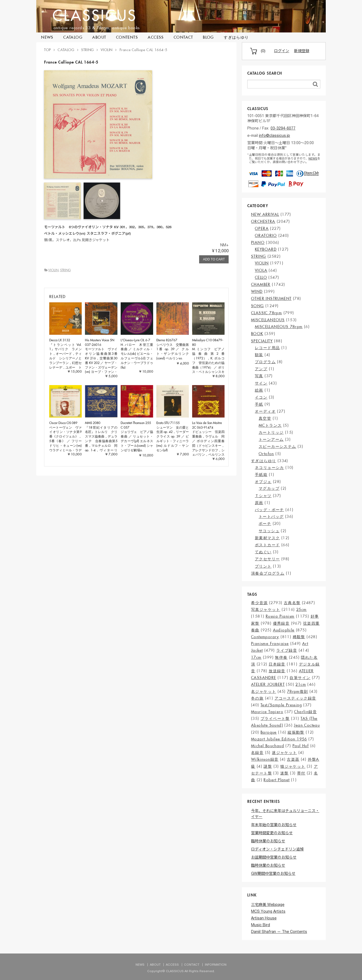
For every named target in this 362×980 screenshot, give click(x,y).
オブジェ (263, 482)
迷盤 (284, 773)
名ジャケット (264, 691)
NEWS (47, 37)
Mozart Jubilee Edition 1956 (279, 739)
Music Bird (261, 925)
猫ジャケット (293, 766)
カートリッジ (271, 432)
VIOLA (261, 270)
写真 (259, 376)
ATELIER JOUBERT (268, 684)
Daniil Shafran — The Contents (279, 932)
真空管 (265, 418)
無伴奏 (281, 657)
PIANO (258, 243)
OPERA (262, 229)
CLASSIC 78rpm (266, 313)
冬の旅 (257, 698)
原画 (259, 503)
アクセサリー (267, 559)
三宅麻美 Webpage (268, 905)
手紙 (259, 404)
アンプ (261, 369)
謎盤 (268, 766)
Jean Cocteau (307, 725)
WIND (257, 292)
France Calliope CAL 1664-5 (144, 50)
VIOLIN (53, 270)
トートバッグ (271, 517)
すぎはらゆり (236, 37)
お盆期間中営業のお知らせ (274, 858)
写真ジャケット (266, 610)
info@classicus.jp (274, 136)
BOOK (257, 334)
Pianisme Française (270, 644)
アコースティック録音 (295, 698)
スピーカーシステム (277, 446)
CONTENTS (127, 37)
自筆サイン (300, 678)
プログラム (265, 362)
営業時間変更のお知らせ (272, 833)
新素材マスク (267, 538)
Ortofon (266, 454)
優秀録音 (281, 623)
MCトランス (270, 425)
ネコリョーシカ (269, 468)
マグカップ (269, 488)
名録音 (257, 753)
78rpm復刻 (298, 691)
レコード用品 (267, 348)
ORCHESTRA (263, 221)
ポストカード (267, 545)
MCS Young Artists (268, 912)
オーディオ (265, 411)
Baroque (269, 732)
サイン (261, 383)
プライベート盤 (275, 719)
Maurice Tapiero (267, 712)
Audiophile (284, 630)
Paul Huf (301, 746)
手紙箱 (261, 475)
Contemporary (265, 637)
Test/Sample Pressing (281, 705)
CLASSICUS (95, 15)
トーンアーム (271, 439)
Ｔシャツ (263, 496)
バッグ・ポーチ (269, 510)
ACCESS (156, 37)
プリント (263, 566)
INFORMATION (216, 965)
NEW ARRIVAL (265, 214)
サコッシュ (269, 531)
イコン (261, 397)
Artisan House (264, 919)
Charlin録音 (305, 712)
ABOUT (99, 37)
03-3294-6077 (283, 129)
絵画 (259, 390)
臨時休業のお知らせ (268, 842)
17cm (256, 657)
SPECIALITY (262, 341)
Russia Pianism (280, 616)
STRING (65, 270)
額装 (259, 355)
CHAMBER (261, 284)
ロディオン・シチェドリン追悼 (277, 850)
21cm (301, 684)
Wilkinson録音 (265, 759)
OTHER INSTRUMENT (271, 299)
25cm (302, 610)
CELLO (261, 277)
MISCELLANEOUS (268, 320)
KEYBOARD (266, 249)
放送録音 (277, 671)
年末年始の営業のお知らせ (274, 825)
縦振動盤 (296, 732)
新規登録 (302, 51)
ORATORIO (266, 236)
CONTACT (183, 37)
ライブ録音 (287, 650)
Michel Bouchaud (268, 746)
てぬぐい (263, 552)
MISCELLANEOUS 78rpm (279, 327)
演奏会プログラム (268, 573)
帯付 (301, 773)
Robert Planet (277, 780)
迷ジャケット (284, 753)
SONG (258, 306)
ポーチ (265, 524)
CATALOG (73, 37)
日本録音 (277, 664)
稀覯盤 (299, 637)
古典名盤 (292, 603)
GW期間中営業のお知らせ (273, 874)
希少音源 (259, 603)
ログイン (282, 51)
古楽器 (293, 759)
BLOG (208, 37)
